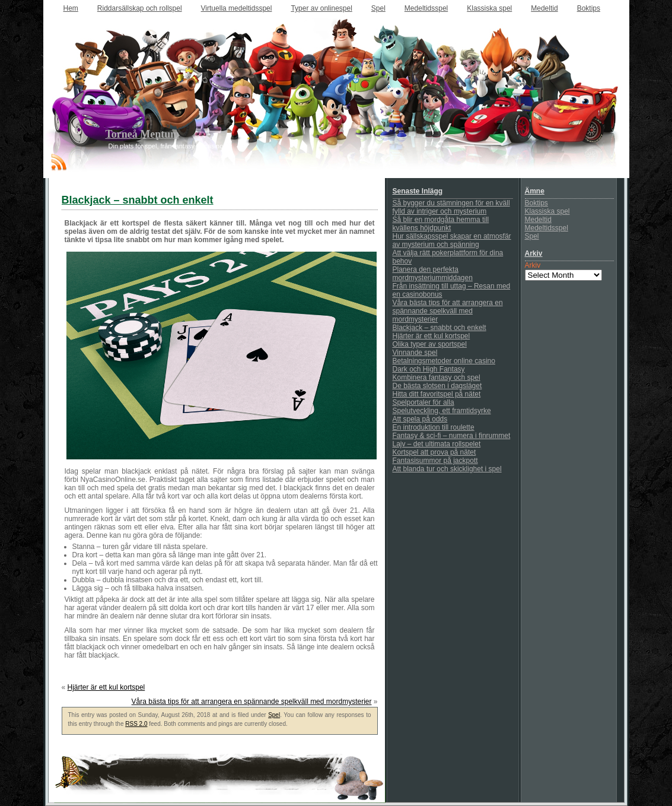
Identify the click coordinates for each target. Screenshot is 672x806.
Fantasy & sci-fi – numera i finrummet (452, 436)
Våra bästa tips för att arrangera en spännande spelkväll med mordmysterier (252, 702)
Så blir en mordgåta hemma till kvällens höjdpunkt (441, 224)
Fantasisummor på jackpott (435, 461)
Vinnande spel (415, 353)
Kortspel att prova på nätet (434, 452)
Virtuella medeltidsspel (237, 8)
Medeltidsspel (426, 8)
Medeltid (544, 8)
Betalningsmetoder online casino (444, 361)
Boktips (589, 8)
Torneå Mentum (143, 134)
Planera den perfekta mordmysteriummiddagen (433, 274)
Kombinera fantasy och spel (437, 377)
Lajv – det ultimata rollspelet (437, 444)
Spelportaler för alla (423, 402)
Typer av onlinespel (321, 8)
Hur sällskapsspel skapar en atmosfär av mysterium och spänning (452, 240)
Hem (71, 8)
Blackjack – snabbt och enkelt (439, 328)
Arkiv (533, 265)
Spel (378, 8)
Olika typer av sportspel (430, 344)
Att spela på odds (420, 419)
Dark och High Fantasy (429, 369)
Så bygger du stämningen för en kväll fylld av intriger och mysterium (451, 207)
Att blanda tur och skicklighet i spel (447, 469)
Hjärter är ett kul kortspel (106, 687)
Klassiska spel (489, 8)
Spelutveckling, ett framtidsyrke (442, 411)
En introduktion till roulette (434, 427)
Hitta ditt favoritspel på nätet (437, 394)
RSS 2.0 (136, 724)
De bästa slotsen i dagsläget (437, 386)
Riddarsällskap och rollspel (140, 8)
